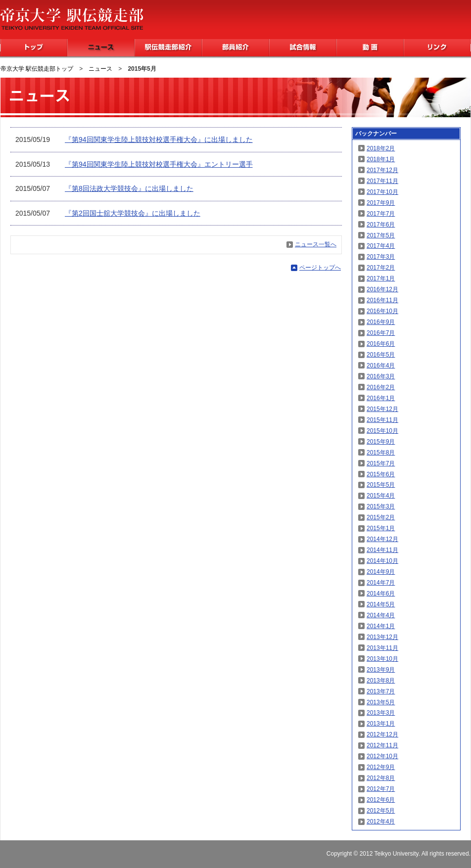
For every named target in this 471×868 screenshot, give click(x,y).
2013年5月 (381, 702)
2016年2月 (381, 387)
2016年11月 (382, 300)
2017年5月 (381, 235)
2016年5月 (381, 355)
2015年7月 (381, 463)
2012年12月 (382, 734)
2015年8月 (381, 453)
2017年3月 (381, 257)
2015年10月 (382, 431)
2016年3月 (381, 376)
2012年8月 (381, 778)
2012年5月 (381, 811)
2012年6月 (381, 800)
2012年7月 (381, 789)
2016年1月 (381, 398)
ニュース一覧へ (316, 244)
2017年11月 (382, 181)
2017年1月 (381, 278)
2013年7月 (381, 691)
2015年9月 (381, 442)
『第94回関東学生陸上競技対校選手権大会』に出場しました (159, 139)
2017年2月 (381, 268)
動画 (370, 48)
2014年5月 (381, 604)
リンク (437, 48)
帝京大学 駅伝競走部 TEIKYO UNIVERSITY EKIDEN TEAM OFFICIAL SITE (71, 19)
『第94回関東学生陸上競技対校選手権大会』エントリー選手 (159, 164)
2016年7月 (381, 333)
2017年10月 (382, 192)
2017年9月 (381, 203)
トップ (34, 48)
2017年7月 (381, 214)
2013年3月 (381, 713)
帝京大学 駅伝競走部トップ (37, 69)
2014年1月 (381, 626)
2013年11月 (382, 648)
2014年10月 (382, 561)
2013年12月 (382, 637)
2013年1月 (381, 724)
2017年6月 (381, 225)
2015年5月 (381, 485)
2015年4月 (381, 496)
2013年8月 (381, 681)
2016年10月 (382, 311)
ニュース (101, 48)
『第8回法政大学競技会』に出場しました (129, 188)
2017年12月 (382, 170)
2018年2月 (381, 148)
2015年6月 (381, 474)
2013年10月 (382, 659)
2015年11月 (382, 420)
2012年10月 (382, 756)
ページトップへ (320, 268)
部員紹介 (235, 48)
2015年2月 (381, 517)
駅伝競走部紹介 (168, 48)
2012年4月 (381, 822)
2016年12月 (382, 289)
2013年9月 (381, 670)
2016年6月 (381, 344)
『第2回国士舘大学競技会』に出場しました (133, 213)
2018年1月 (381, 159)
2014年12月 (382, 539)
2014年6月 (381, 594)
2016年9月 (381, 322)
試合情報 (303, 48)
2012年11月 (382, 745)
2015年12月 (382, 409)
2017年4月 (381, 246)
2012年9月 (381, 767)
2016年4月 (381, 365)
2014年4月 (381, 615)
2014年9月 (381, 572)
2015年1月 (381, 528)
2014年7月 (381, 583)
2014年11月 (382, 550)
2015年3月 (381, 506)
